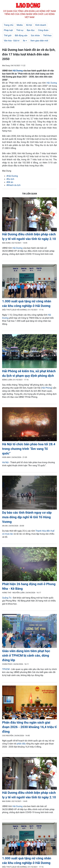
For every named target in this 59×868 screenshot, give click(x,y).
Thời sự (20, 30)
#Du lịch (10, 179)
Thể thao (47, 35)
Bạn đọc (31, 30)
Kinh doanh (41, 25)
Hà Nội (5, 462)
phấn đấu (21, 744)
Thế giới (8, 35)
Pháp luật (8, 30)
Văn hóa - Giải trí (12, 41)
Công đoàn (43, 30)
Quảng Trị (7, 598)
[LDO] (29, 215)
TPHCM (6, 669)
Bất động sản (21, 35)
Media (20, 25)
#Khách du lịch (13, 185)
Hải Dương (17, 71)
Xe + (25, 41)
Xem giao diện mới (39, 41)
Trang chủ (9, 25)
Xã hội (29, 25)
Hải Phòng (47, 388)
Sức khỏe (35, 35)
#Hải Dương (12, 176)
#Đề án (10, 182)
